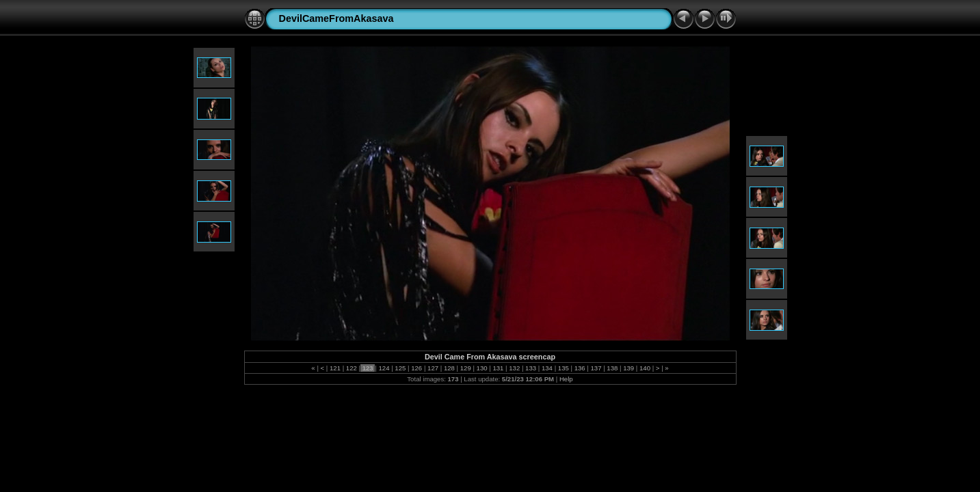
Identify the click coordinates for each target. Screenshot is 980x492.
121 (335, 368)
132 (515, 368)
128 (449, 368)
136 (580, 368)
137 (596, 368)
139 (629, 368)
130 (482, 368)
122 (351, 368)
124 (384, 368)
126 (417, 368)
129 (465, 368)
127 (433, 368)
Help (566, 379)
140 (645, 368)
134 (547, 368)
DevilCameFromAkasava (336, 18)
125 (400, 368)
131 (498, 368)
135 (563, 368)
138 (612, 368)
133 (530, 368)
